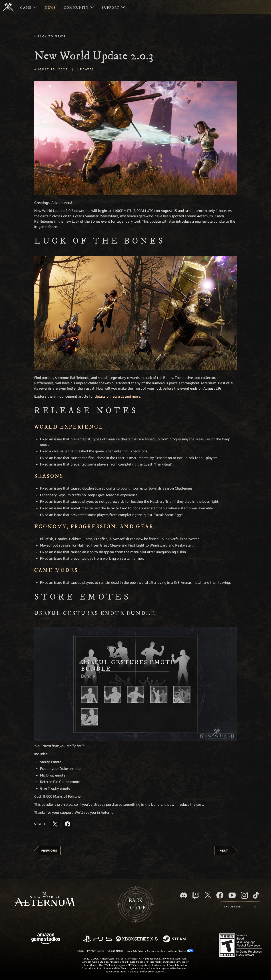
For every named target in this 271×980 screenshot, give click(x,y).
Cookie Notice (115, 951)
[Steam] (175, 939)
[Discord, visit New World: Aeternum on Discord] (184, 895)
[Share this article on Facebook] (68, 824)
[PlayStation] (97, 939)
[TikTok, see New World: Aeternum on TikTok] (256, 895)
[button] (136, 138)
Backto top (136, 904)
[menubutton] (240, 907)
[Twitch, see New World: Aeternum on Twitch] (196, 895)
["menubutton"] (29, 7)
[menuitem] (29, 7)
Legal (80, 951)
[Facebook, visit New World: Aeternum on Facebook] (220, 895)
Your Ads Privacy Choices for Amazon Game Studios (160, 951)
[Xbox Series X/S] (137, 939)
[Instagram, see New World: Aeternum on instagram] (244, 895)
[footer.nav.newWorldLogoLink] (45, 900)
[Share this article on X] (55, 824)
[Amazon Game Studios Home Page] (46, 939)
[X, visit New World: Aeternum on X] (208, 895)
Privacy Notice (95, 951)
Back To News (51, 36)
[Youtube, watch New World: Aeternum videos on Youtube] (232, 895)
